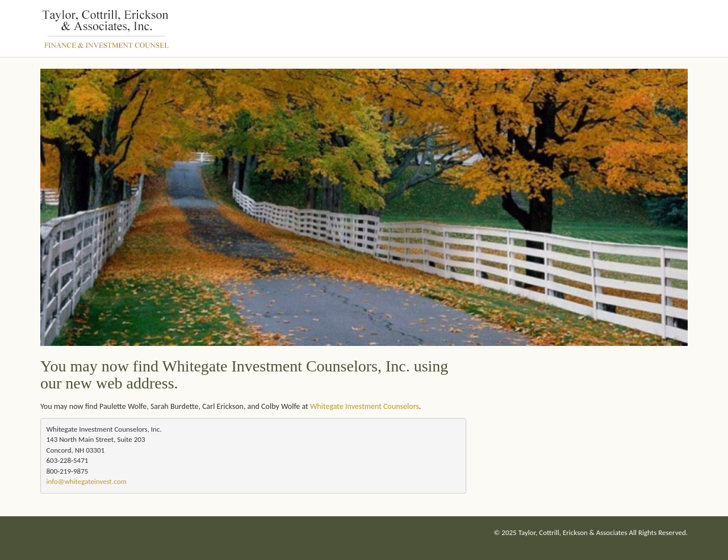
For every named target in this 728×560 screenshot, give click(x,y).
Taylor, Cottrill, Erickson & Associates (573, 532)
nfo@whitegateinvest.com (87, 481)
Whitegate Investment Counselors (365, 406)
